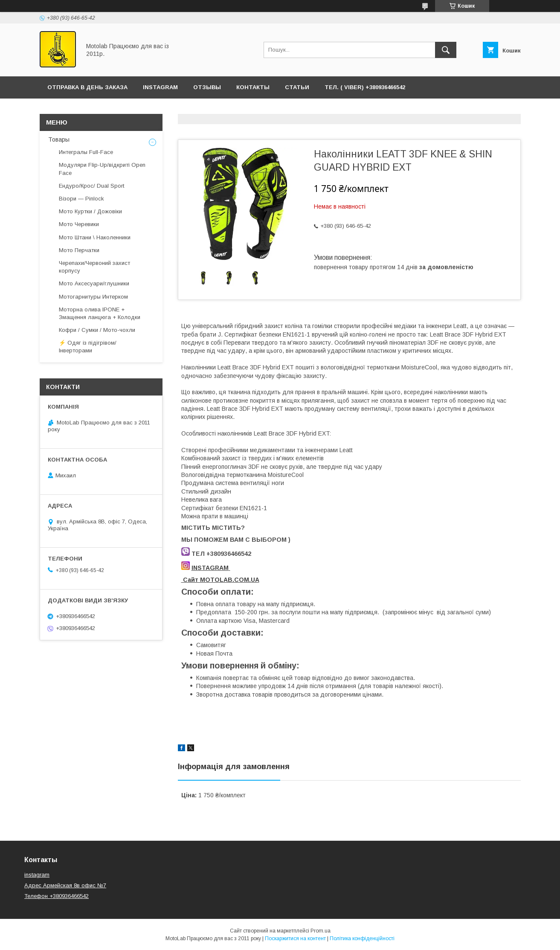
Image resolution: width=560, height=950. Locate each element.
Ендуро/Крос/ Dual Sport (91, 186)
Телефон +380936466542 (57, 896)
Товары (59, 139)
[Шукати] (446, 50)
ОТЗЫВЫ (207, 87)
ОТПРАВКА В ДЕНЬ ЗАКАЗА (87, 87)
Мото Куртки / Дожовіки (90, 211)
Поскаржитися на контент (295, 938)
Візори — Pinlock (81, 199)
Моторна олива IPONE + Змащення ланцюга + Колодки (100, 313)
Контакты (253, 87)
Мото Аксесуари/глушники (94, 283)
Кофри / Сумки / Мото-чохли (97, 330)
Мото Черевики (79, 224)
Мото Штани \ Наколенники (95, 237)
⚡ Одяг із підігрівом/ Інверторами (88, 347)
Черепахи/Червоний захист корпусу (94, 267)
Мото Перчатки (79, 250)
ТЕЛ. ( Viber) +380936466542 (365, 87)
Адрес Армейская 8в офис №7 (65, 885)
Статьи (297, 87)
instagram (37, 875)
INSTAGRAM (210, 568)
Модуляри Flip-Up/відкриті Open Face (102, 169)
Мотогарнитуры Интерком (93, 297)
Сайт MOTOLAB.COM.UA (220, 580)
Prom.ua (321, 931)
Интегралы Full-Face (86, 152)
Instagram (160, 87)
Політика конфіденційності (362, 938)
